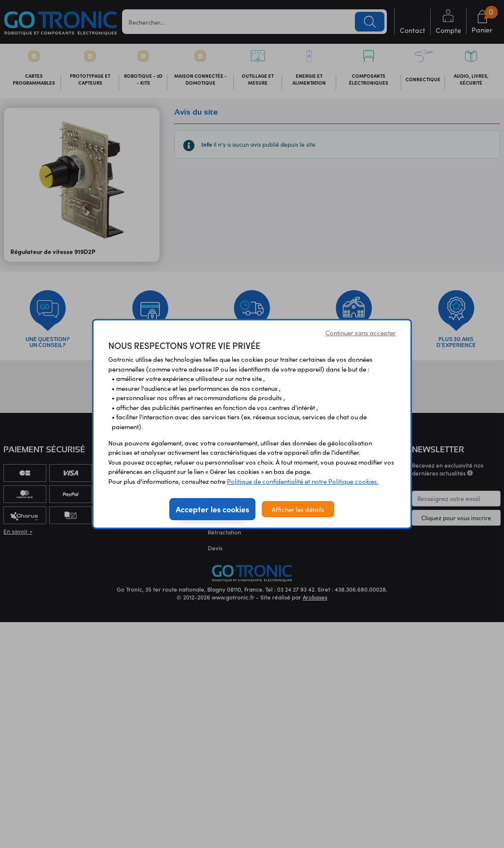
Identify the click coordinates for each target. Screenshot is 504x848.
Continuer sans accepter (361, 332)
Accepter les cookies (212, 509)
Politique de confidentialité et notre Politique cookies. (303, 481)
